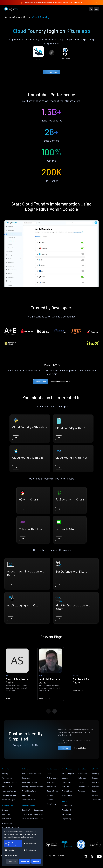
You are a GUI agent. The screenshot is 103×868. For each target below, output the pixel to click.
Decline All (12, 861)
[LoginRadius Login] (91, 9)
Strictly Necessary (11, 843)
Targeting (10, 850)
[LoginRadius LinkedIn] (85, 857)
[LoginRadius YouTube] (99, 856)
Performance (30, 843)
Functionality (30, 850)
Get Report (78, 3)
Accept (36, 861)
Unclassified (11, 855)
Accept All (25, 861)
